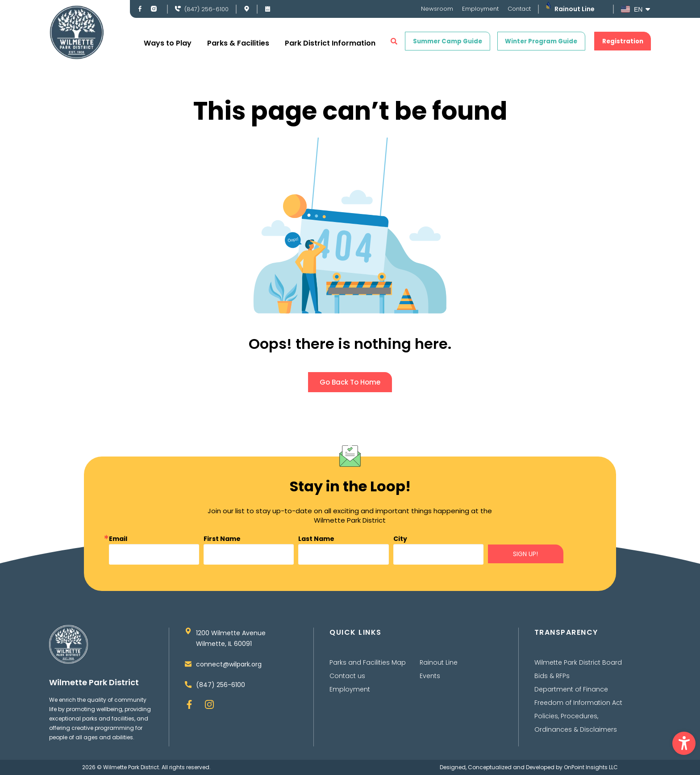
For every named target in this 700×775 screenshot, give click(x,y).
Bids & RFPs (552, 676)
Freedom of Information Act (578, 703)
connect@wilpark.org (229, 664)
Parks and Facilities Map (368, 662)
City (400, 539)
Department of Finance (571, 689)
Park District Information (330, 43)
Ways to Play (168, 43)
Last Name (316, 539)
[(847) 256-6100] (178, 9)
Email (118, 539)
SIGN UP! (525, 554)
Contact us (347, 676)
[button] (684, 743)
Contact (519, 9)
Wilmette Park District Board (578, 662)
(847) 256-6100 (206, 9)
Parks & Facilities (238, 43)
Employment (480, 9)
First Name (222, 539)
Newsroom (437, 9)
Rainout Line (575, 9)
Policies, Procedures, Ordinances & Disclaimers (576, 723)
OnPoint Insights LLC (591, 767)
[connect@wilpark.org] (188, 664)
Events (430, 676)
